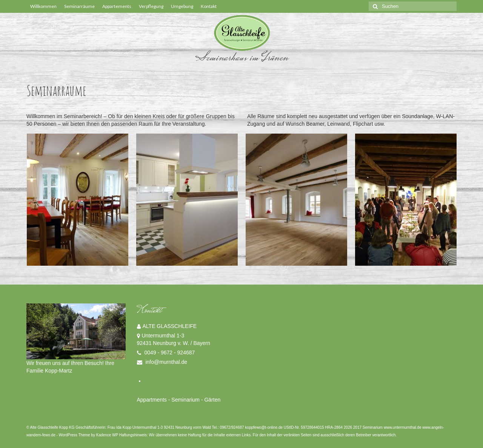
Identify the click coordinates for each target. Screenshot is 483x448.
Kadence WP (107, 435)
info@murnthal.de (162, 362)
